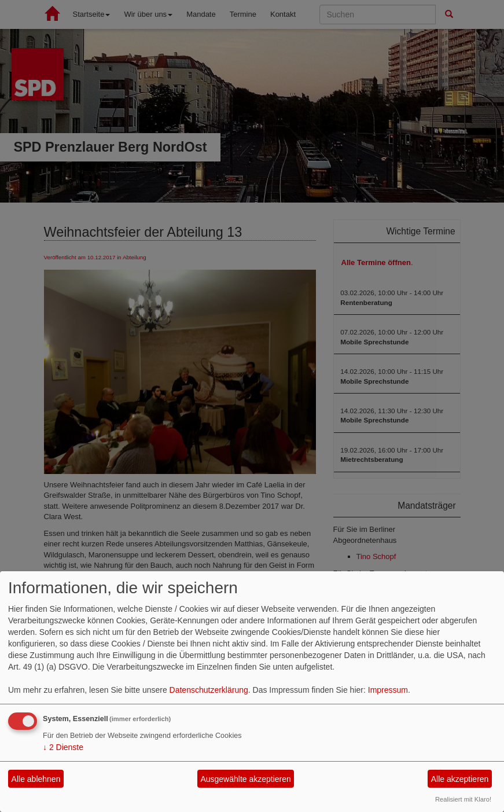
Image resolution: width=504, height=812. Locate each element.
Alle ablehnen (36, 779)
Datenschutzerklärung (209, 690)
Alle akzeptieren (460, 779)
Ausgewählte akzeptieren (245, 779)
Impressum (388, 690)
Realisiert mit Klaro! (463, 799)
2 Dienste (63, 747)
